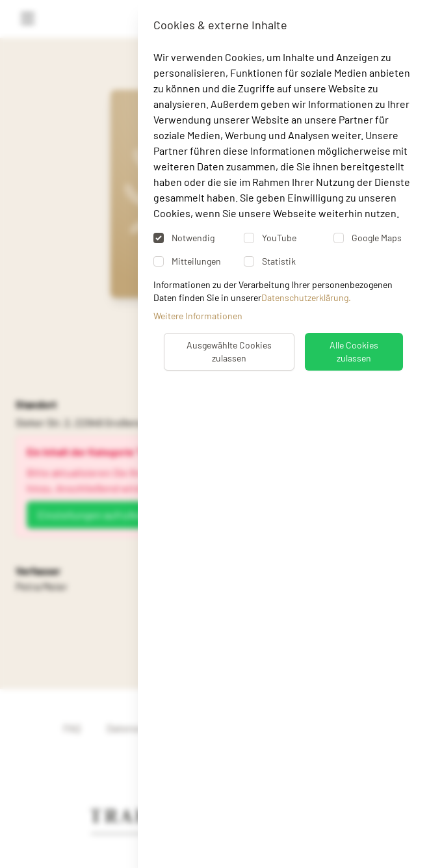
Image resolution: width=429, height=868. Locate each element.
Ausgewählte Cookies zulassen (229, 351)
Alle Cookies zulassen (354, 351)
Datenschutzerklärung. (306, 297)
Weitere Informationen (198, 316)
